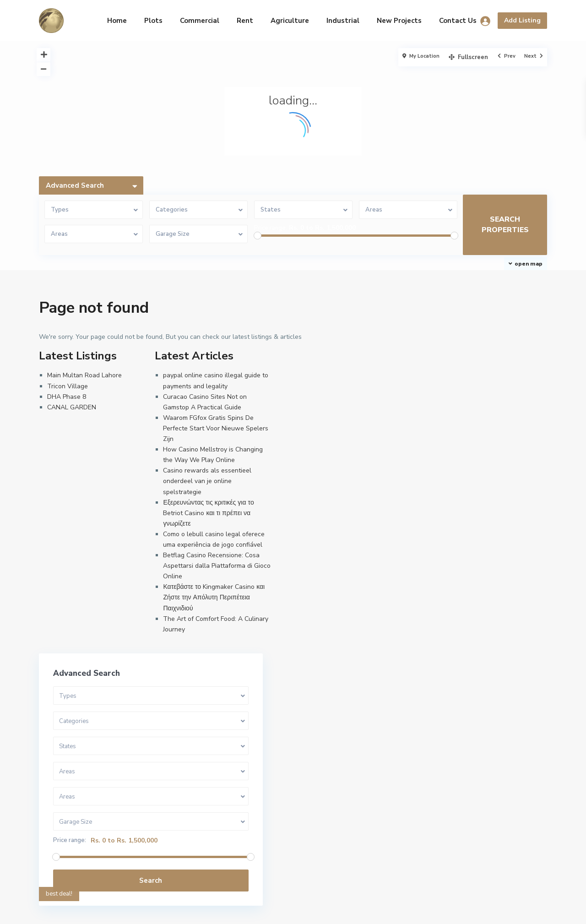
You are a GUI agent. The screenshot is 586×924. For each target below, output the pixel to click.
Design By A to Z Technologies (94, 835)
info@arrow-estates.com (87, 821)
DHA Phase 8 (67, 397)
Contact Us (458, 21)
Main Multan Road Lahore (84, 375)
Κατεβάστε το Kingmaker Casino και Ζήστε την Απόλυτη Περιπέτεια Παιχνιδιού (214, 597)
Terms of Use (263, 910)
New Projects (399, 21)
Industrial (343, 21)
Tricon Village (68, 386)
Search (476, 525)
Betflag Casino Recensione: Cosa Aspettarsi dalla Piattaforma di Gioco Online (217, 566)
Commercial (200, 21)
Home (117, 21)
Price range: (271, 228)
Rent (245, 21)
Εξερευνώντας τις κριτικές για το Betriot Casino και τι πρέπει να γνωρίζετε (208, 513)
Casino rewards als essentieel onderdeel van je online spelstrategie (207, 481)
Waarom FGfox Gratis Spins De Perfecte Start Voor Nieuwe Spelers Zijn (216, 428)
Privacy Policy (315, 910)
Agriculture (290, 21)
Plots (153, 21)
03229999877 (71, 807)
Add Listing (522, 20)
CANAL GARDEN (72, 407)
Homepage (215, 910)
